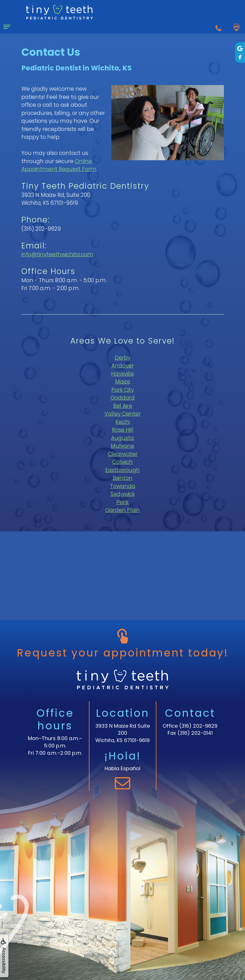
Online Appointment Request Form (59, 165)
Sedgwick (123, 494)
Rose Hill (123, 430)
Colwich (122, 462)
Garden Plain (122, 510)
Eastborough (122, 470)
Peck (122, 502)
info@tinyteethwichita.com (57, 254)
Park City (123, 390)
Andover (122, 366)
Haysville (122, 374)
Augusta (122, 438)
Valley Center (122, 414)
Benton (123, 478)
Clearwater (123, 454)
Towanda (123, 486)
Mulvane (122, 446)
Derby (123, 358)
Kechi (123, 422)
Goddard (123, 398)
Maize (123, 382)
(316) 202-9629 (198, 726)
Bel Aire (123, 406)
